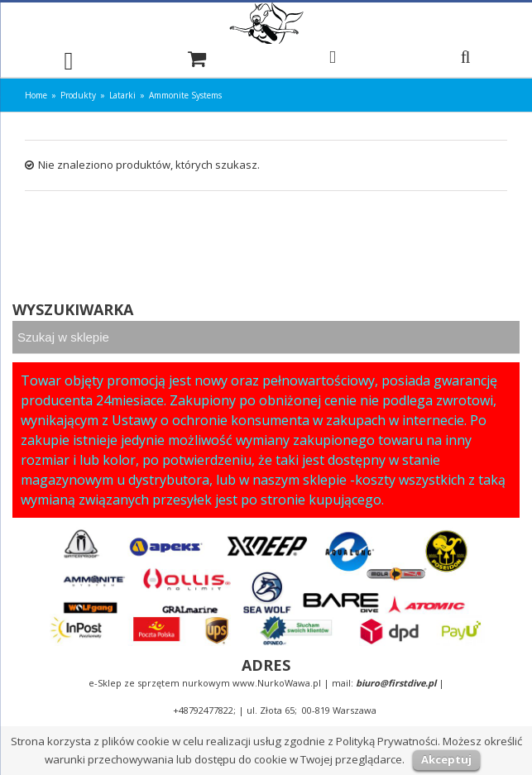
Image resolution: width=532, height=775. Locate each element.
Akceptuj (446, 759)
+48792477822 (203, 710)
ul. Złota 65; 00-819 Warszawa (312, 710)
